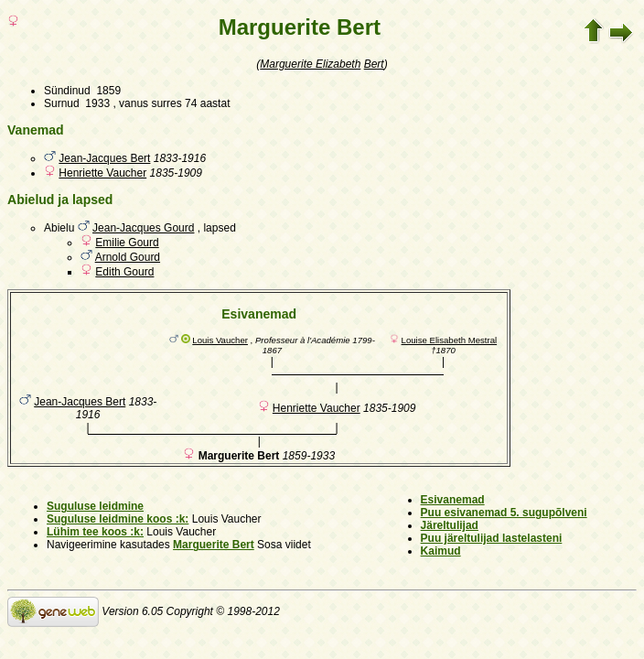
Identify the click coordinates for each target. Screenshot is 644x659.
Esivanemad (453, 500)
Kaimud (441, 551)
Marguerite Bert (214, 545)
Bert (374, 64)
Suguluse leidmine (95, 506)
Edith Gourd (124, 272)
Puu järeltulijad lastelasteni (492, 538)
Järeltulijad (450, 525)
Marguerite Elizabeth (310, 64)
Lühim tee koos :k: (95, 532)
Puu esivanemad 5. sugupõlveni (504, 513)
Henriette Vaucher (102, 173)
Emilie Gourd (127, 243)
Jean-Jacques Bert (104, 158)
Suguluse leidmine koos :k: (118, 519)
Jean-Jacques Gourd (143, 228)
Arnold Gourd (128, 257)
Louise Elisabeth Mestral (450, 340)
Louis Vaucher (220, 340)
